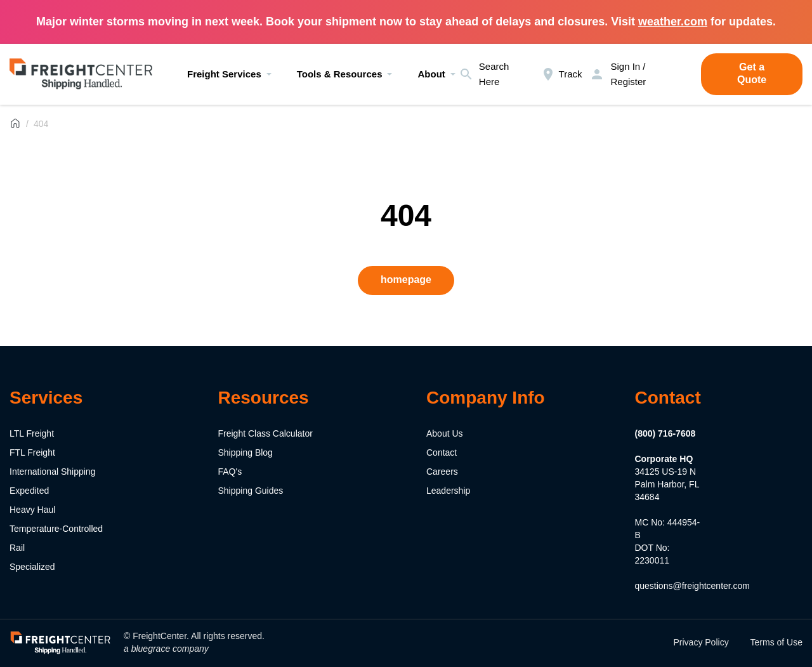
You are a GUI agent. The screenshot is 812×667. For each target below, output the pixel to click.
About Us (445, 433)
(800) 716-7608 (665, 433)
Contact (442, 452)
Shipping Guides (251, 491)
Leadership (448, 491)
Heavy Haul (32, 510)
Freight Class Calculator (265, 433)
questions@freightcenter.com (693, 586)
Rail (17, 548)
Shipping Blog (246, 452)
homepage (406, 280)
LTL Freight (32, 433)
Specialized (32, 567)
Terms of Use (776, 642)
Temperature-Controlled (56, 529)
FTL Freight (32, 452)
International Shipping (52, 472)
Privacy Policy (701, 642)
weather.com (673, 22)
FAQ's (230, 472)
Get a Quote (752, 73)
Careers (442, 472)
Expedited (29, 491)
